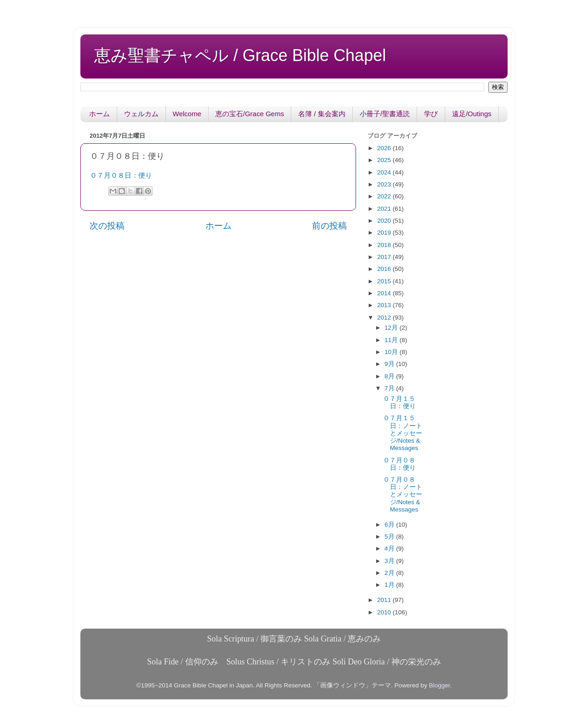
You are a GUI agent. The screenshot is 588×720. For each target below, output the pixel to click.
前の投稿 (329, 226)
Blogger (440, 685)
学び (431, 114)
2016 (385, 269)
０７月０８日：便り (121, 175)
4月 (390, 548)
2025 (385, 160)
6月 (390, 525)
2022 (385, 196)
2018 (385, 245)
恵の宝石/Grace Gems (250, 114)
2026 (385, 148)
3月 (390, 561)
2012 (385, 318)
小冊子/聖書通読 (385, 114)
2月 (390, 573)
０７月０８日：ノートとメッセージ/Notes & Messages (403, 495)
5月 (390, 537)
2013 (385, 305)
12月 (392, 328)
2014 (385, 293)
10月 (392, 352)
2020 (385, 221)
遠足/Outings (472, 114)
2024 (385, 172)
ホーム (99, 114)
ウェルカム (141, 114)
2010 (385, 612)
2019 (385, 233)
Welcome (187, 114)
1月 (390, 585)
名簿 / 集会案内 (322, 114)
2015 (385, 281)
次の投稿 (107, 226)
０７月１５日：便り (399, 402)
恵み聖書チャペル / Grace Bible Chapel (240, 55)
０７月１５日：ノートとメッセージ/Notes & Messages (403, 433)
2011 (385, 600)
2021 (385, 209)
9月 (390, 364)
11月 (392, 340)
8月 (390, 376)
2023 (385, 184)
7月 (390, 388)
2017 (385, 257)
